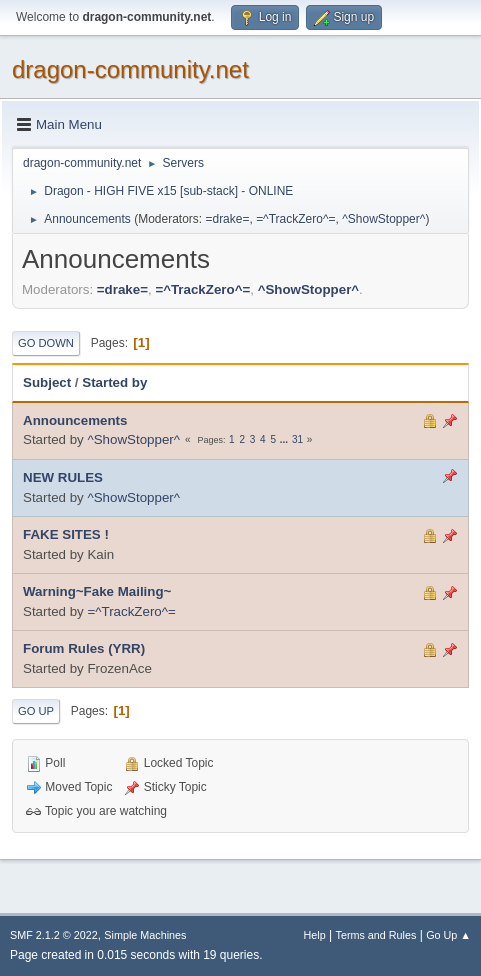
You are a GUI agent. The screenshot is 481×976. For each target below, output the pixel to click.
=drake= (227, 219)
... (285, 439)
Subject (47, 382)
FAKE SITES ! (66, 534)
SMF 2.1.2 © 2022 (54, 935)
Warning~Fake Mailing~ (97, 591)
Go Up (36, 711)
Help (315, 935)
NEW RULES (63, 477)
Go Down (46, 343)
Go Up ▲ (448, 935)
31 (297, 439)
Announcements (75, 420)
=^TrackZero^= (295, 219)
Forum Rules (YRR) (84, 648)
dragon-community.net (130, 69)
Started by (114, 382)
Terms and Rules (376, 935)
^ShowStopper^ (383, 219)
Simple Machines (145, 935)
